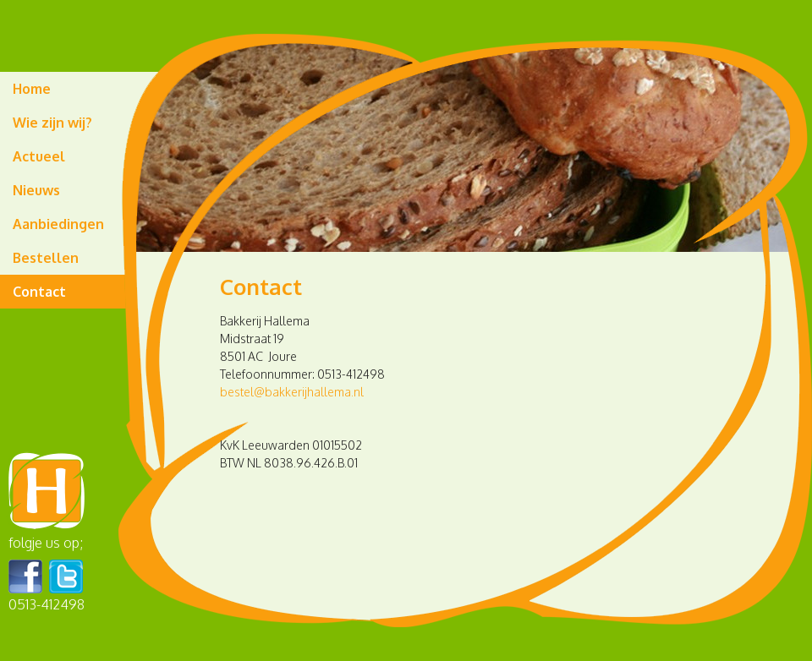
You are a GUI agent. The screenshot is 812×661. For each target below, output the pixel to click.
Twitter (66, 576)
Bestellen (46, 258)
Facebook (25, 576)
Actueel (39, 156)
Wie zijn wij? (52, 123)
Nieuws (36, 190)
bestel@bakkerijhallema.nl (292, 392)
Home (32, 89)
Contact (39, 292)
